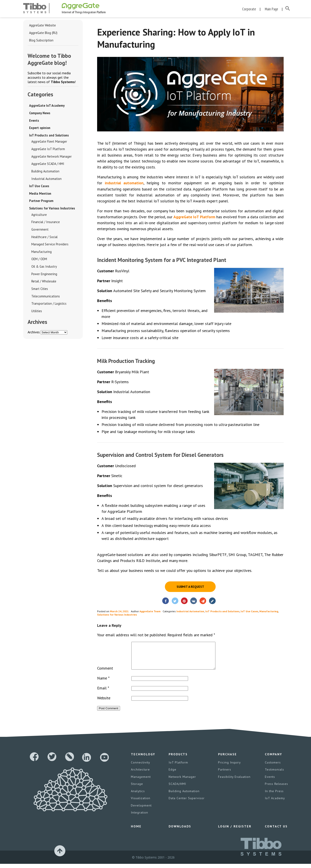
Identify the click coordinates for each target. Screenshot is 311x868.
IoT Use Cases (39, 188)
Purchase (227, 760)
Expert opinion (40, 129)
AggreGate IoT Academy (46, 106)
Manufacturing (41, 254)
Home (136, 831)
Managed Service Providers (50, 246)
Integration (139, 817)
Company (273, 760)
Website (104, 703)
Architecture (140, 775)
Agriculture (39, 217)
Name (103, 684)
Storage (137, 789)
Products (178, 760)
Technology (143, 760)
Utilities (36, 314)
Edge (172, 775)
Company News (40, 114)
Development (141, 810)
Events (34, 121)
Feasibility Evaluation (234, 782)
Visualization (140, 803)
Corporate (249, 9)
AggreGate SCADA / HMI (47, 165)
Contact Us (276, 831)
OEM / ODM (39, 261)
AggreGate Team (150, 611)
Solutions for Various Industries (52, 210)
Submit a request (190, 587)
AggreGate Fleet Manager (49, 143)
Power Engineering (44, 276)
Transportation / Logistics (48, 306)
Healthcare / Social (44, 239)
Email (103, 693)
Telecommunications (45, 299)
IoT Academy (275, 803)
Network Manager (182, 782)
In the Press (274, 796)
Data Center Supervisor (187, 803)
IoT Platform (178, 768)
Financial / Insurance (45, 224)
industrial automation (125, 183)
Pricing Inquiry (229, 768)
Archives (34, 335)
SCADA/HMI (177, 789)
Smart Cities (39, 291)
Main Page (271, 9)
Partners (224, 775)
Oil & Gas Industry (44, 269)
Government (40, 231)
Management (141, 782)
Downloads (180, 831)
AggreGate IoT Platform (47, 150)
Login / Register (235, 831)
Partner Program (41, 203)
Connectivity (140, 768)
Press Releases (276, 789)
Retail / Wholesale (43, 284)
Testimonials (274, 775)
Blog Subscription (41, 41)
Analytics (138, 796)
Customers (273, 768)
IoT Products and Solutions (49, 136)
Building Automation (44, 173)
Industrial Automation (45, 180)
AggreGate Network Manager (51, 158)
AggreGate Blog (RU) (43, 33)
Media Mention (40, 195)
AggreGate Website (42, 26)
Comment (105, 674)
